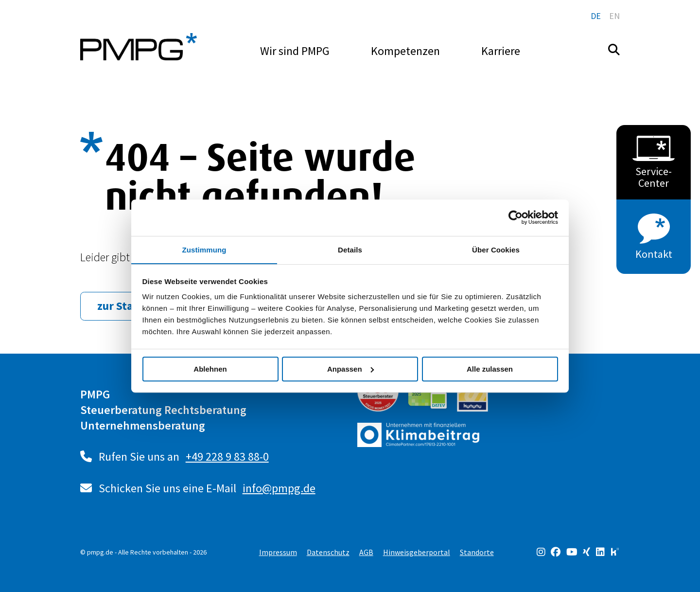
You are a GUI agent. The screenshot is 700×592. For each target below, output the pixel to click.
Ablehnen (210, 369)
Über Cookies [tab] (496, 249)
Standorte (477, 552)
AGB (366, 552)
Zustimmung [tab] (204, 249)
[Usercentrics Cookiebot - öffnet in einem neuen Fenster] (516, 217)
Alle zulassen (490, 369)
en (614, 16)
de (596, 16)
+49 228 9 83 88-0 (227, 457)
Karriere (501, 51)
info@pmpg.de (279, 488)
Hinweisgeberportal (417, 552)
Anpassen (350, 369)
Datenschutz (328, 552)
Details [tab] (350, 249)
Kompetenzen (405, 51)
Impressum (278, 552)
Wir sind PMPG (295, 51)
